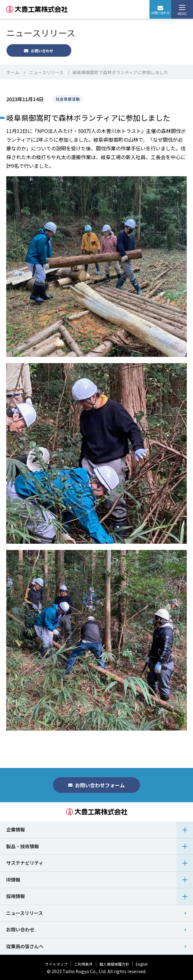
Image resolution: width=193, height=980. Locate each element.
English (142, 964)
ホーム (13, 72)
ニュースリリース (46, 72)
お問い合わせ (160, 10)
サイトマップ (56, 964)
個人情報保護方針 (114, 964)
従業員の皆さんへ (25, 946)
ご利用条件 (83, 964)
